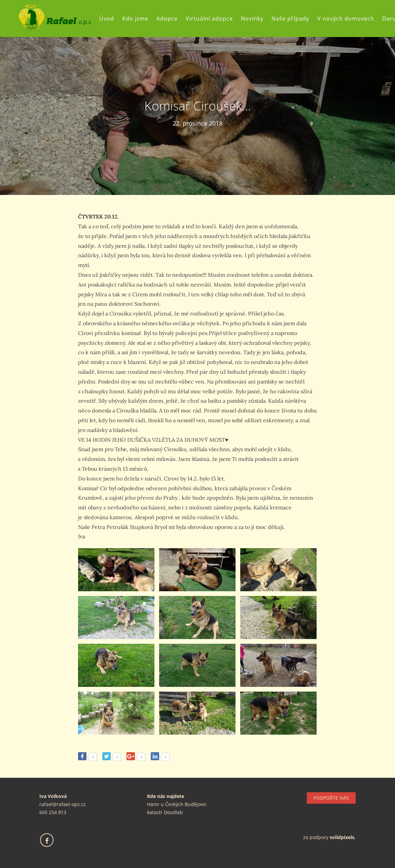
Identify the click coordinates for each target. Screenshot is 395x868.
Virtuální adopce (209, 19)
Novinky (252, 19)
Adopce (167, 19)
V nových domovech (346, 19)
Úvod (107, 19)
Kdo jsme (135, 19)
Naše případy (290, 19)
